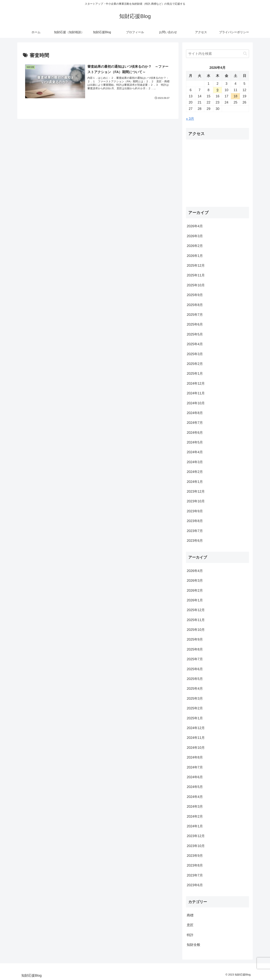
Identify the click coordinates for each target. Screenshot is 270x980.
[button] (245, 54)
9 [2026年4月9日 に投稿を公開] (217, 90)
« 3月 (190, 119)
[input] (217, 54)
